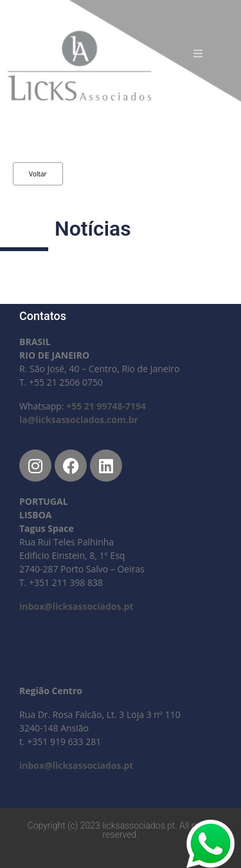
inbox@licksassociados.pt (76, 606)
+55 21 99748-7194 (106, 406)
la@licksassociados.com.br (79, 420)
